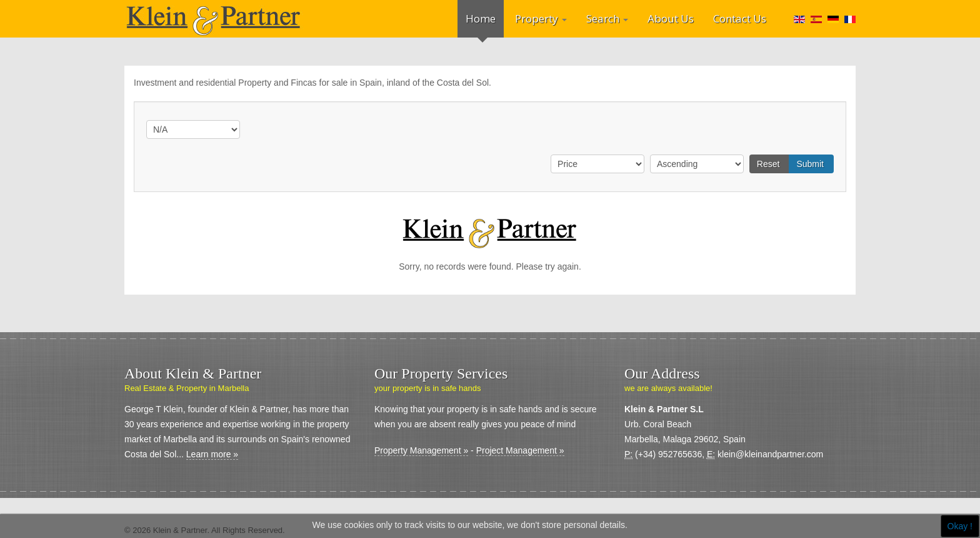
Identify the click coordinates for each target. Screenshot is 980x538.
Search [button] (607, 18)
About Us (671, 18)
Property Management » (421, 450)
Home (481, 18)
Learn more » (212, 454)
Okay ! (960, 526)
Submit (810, 164)
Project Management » (520, 450)
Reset (768, 164)
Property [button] (541, 18)
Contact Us (740, 18)
